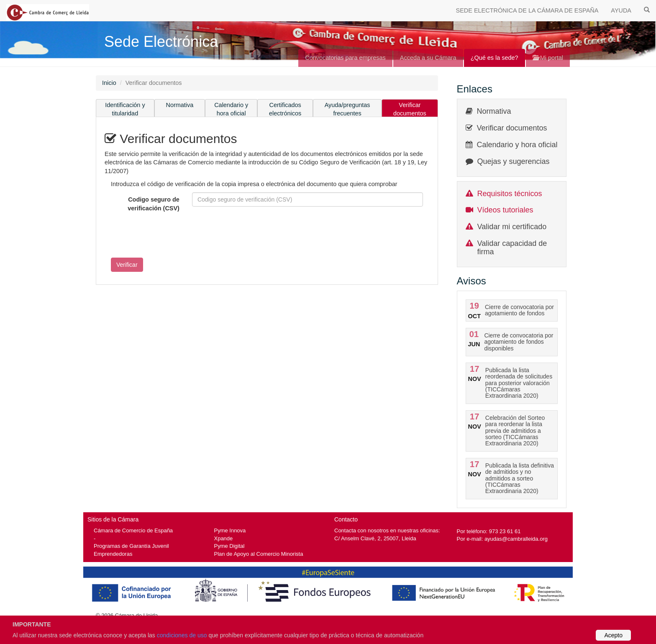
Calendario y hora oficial (231, 109)
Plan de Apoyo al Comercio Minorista (259, 554)
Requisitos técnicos (510, 194)
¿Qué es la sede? (495, 58)
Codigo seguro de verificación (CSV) (154, 204)
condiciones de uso (182, 635)
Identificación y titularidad (125, 109)
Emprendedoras (113, 554)
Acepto (613, 635)
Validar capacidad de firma (512, 248)
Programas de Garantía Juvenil (131, 546)
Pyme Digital (229, 546)
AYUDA (621, 10)
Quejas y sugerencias (514, 161)
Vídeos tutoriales (505, 210)
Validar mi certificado (512, 227)
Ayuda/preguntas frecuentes (347, 109)
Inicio (109, 83)
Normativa (180, 105)
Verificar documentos (410, 109)
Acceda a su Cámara (428, 58)
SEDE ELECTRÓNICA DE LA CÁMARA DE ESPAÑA (527, 10)
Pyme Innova (230, 530)
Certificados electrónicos (285, 109)
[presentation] (168, 235)
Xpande (224, 538)
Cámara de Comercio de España (133, 530)
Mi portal (548, 58)
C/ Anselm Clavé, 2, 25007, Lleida (375, 538)
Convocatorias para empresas (345, 58)
